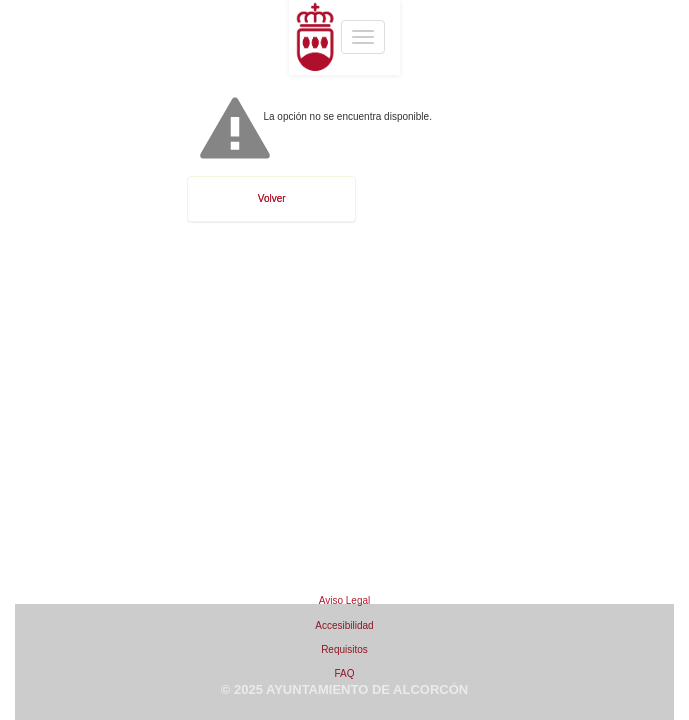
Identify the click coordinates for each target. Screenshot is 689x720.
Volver (272, 198)
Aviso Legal (345, 600)
